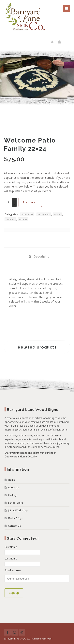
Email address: (13, 570)
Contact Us (15, 526)
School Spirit (15, 503)
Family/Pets (44, 214)
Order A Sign (16, 518)
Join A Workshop (18, 510)
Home (57, 214)
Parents (23, 219)
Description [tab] (42, 257)
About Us (14, 487)
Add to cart (30, 202)
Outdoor (10, 219)
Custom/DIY (27, 214)
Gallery (12, 495)
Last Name (11, 558)
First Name (11, 547)
